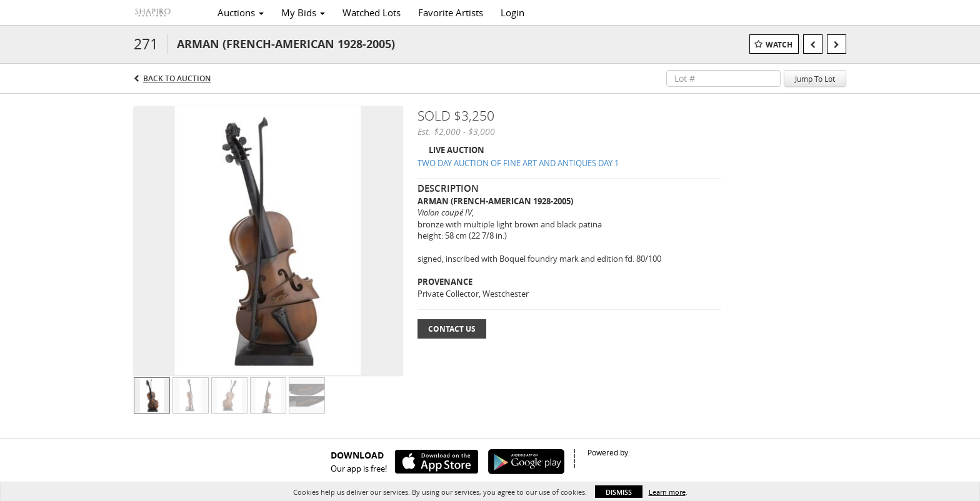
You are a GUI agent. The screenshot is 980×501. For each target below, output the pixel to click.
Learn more (667, 492)
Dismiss (619, 492)
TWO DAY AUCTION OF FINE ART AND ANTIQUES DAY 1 (518, 163)
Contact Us (452, 329)
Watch (779, 45)
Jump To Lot (815, 79)
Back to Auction (177, 78)
